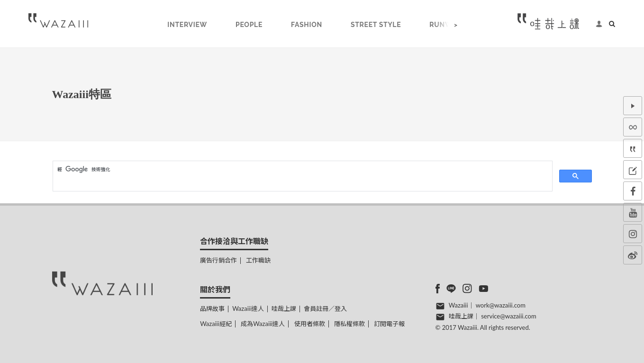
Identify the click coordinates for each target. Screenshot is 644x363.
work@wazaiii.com (501, 305)
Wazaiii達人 (248, 309)
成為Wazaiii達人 (263, 324)
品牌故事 (212, 309)
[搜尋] (302, 169)
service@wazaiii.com (508, 316)
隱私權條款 (349, 324)
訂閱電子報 (389, 324)
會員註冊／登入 (325, 309)
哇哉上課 (284, 309)
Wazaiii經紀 (216, 324)
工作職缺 (258, 260)
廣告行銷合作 (218, 260)
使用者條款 (310, 324)
